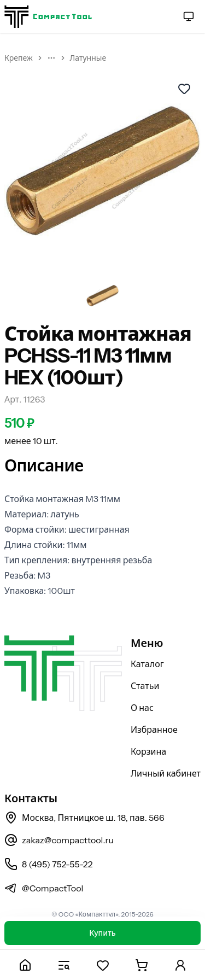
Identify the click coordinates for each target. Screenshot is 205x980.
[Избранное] (102, 965)
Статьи (145, 686)
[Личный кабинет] (180, 965)
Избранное (154, 730)
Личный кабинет (166, 773)
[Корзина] (141, 965)
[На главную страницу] (48, 17)
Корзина (148, 751)
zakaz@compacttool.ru (59, 840)
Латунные (88, 58)
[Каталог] (64, 965)
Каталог (147, 664)
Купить (102, 933)
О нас (142, 708)
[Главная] (25, 965)
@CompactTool (44, 888)
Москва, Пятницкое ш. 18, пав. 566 (84, 818)
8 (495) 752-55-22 (48, 864)
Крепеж (19, 58)
